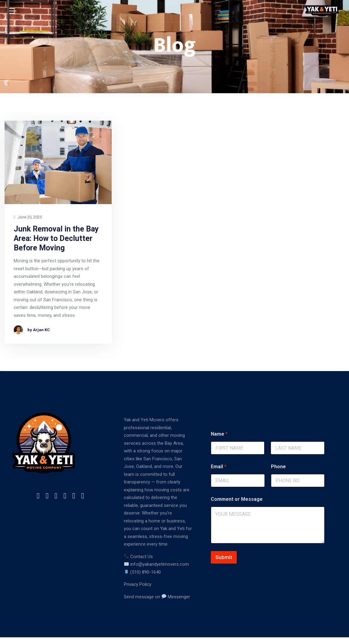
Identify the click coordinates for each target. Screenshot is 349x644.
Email (219, 467)
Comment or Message (237, 499)
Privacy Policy (138, 584)
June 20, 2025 (28, 217)
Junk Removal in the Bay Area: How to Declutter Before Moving (56, 239)
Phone (278, 467)
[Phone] (298, 481)
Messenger (176, 597)
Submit (224, 557)
